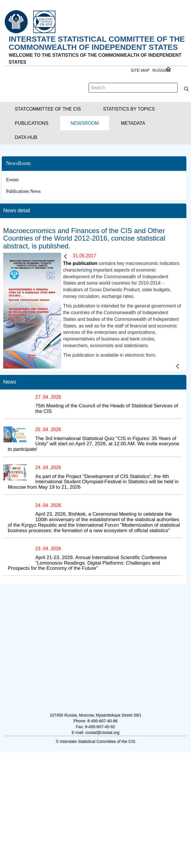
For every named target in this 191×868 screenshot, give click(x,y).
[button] (48, 109)
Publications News (23, 191)
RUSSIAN (161, 70)
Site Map (140, 70)
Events (12, 180)
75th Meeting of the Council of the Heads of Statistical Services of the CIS (107, 409)
